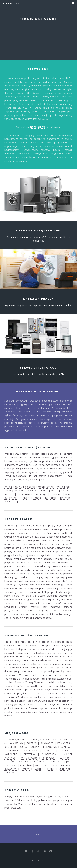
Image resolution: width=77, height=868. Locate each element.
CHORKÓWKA (49, 754)
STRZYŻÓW (26, 765)
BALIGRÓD (10, 747)
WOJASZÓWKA (29, 758)
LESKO (51, 769)
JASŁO (69, 762)
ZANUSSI (19, 491)
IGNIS (7, 502)
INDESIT (9, 494)
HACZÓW (9, 762)
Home (41, 860)
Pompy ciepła (12, 796)
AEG (68, 494)
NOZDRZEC (11, 754)
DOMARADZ (56, 762)
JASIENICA (23, 762)
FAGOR (37, 498)
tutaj (20, 808)
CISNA (24, 747)
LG (15, 502)
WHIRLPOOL (63, 487)
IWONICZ (65, 765)
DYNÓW (25, 769)
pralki (31, 404)
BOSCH (44, 491)
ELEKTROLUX (25, 494)
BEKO (54, 491)
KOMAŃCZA (64, 743)
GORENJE (41, 494)
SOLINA (35, 747)
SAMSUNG (56, 494)
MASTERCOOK (46, 487)
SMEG (26, 498)
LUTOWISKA (11, 750)
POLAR (8, 487)
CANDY (32, 491)
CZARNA (65, 747)
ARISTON (30, 487)
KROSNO (9, 773)
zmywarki (42, 404)
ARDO (8, 491)
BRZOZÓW (41, 765)
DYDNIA (64, 750)
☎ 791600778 (38, 40)
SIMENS (66, 491)
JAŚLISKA (64, 758)
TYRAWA (48, 750)
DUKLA (54, 765)
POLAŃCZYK (50, 747)
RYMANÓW (10, 769)
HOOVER (65, 498)
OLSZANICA (31, 750)
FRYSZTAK (29, 754)
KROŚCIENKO (39, 762)
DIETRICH (50, 498)
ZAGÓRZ (38, 769)
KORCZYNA (48, 758)
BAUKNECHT (12, 498)
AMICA (18, 487)
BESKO (19, 743)
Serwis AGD (11, 3)
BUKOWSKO (47, 743)
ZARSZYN (32, 743)
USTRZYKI (64, 769)
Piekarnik (21, 426)
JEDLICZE (12, 765)
